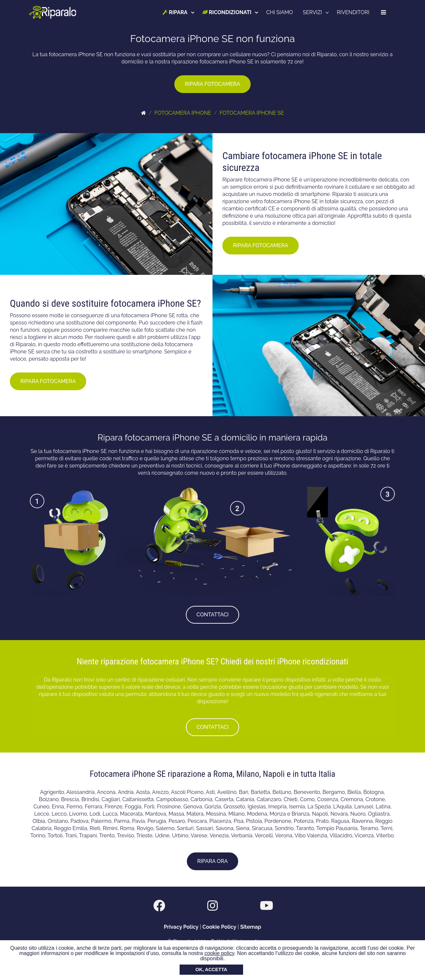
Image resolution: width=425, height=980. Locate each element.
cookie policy (219, 953)
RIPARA (175, 12)
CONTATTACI (213, 615)
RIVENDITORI (353, 12)
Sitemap (251, 927)
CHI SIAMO (280, 12)
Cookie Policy (219, 927)
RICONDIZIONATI (227, 12)
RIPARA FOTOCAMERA (213, 84)
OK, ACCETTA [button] (211, 969)
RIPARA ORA (213, 861)
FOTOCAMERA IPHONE (183, 113)
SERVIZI (313, 12)
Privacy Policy (181, 927)
